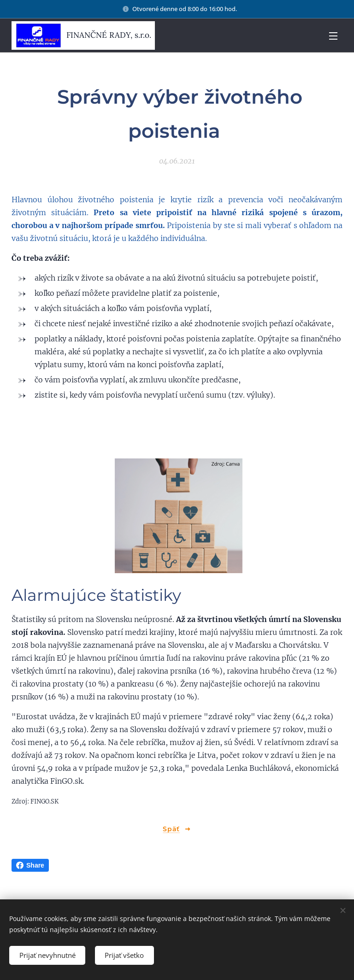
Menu (333, 36)
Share (30, 865)
